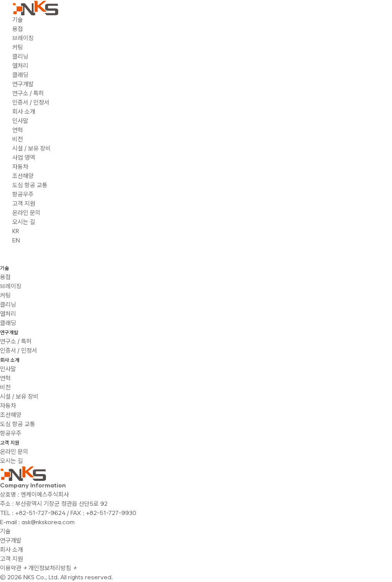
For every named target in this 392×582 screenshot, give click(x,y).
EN (16, 240)
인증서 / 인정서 (31, 102)
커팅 (18, 47)
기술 (18, 20)
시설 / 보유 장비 (32, 148)
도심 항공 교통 (30, 185)
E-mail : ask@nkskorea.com (37, 522)
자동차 (20, 167)
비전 (18, 139)
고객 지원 (24, 204)
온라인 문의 (26, 213)
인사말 (20, 121)
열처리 (20, 66)
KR (16, 231)
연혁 (18, 130)
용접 (18, 29)
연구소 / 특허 (28, 93)
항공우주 (23, 194)
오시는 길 (24, 222)
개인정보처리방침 (52, 568)
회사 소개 (24, 112)
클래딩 (20, 75)
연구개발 (23, 84)
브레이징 (23, 38)
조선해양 (23, 176)
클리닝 (20, 56)
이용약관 (13, 568)
